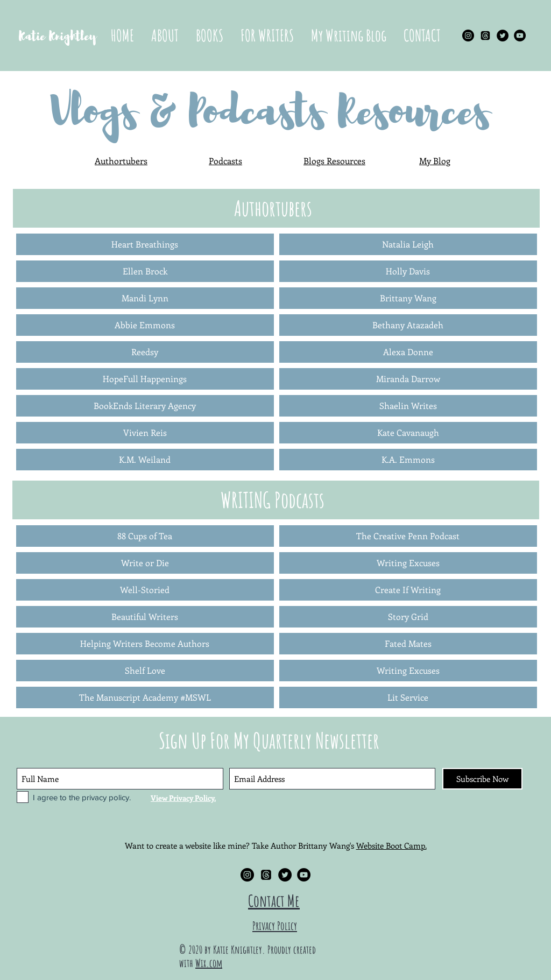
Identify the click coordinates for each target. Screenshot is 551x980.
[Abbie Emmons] (145, 325)
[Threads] (485, 36)
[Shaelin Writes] (408, 406)
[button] (210, 36)
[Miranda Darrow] (408, 379)
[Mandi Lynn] (145, 298)
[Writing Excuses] (408, 563)
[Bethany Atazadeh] (408, 325)
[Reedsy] (145, 352)
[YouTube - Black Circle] (520, 36)
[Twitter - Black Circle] (503, 36)
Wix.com (209, 963)
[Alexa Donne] (408, 352)
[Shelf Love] (145, 671)
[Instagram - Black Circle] (468, 36)
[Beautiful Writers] (145, 617)
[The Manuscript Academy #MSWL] (145, 697)
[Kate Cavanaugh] (408, 433)
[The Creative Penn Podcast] (408, 536)
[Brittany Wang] (408, 298)
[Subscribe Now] (482, 779)
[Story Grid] (408, 617)
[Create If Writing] (408, 590)
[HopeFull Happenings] (145, 379)
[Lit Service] (408, 697)
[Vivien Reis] (145, 433)
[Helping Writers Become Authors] (145, 644)
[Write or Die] (145, 563)
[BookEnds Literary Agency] (145, 406)
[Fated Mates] (408, 644)
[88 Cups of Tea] (145, 536)
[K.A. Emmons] (408, 460)
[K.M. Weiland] (145, 460)
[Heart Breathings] (145, 244)
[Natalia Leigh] (408, 244)
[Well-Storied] (145, 590)
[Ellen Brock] (145, 271)
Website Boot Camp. (391, 845)
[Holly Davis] (408, 271)
